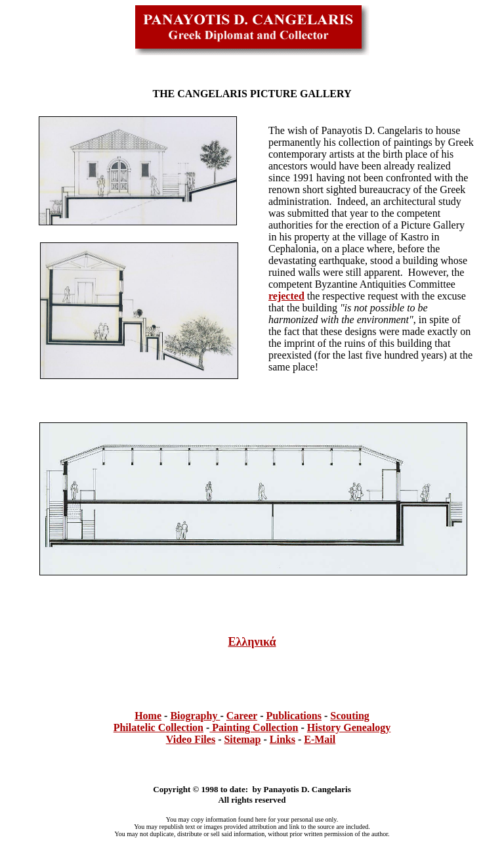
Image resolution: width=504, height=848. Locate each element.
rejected (286, 296)
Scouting (350, 716)
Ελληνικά (252, 642)
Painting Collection (254, 727)
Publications (293, 716)
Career (242, 716)
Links (283, 739)
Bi (175, 716)
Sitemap (242, 739)
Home (148, 716)
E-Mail (320, 739)
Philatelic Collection (158, 727)
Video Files (191, 739)
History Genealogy (349, 727)
